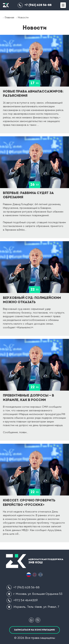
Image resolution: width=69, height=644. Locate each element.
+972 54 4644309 (22, 600)
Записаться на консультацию (34, 630)
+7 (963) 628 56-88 (35, 5)
